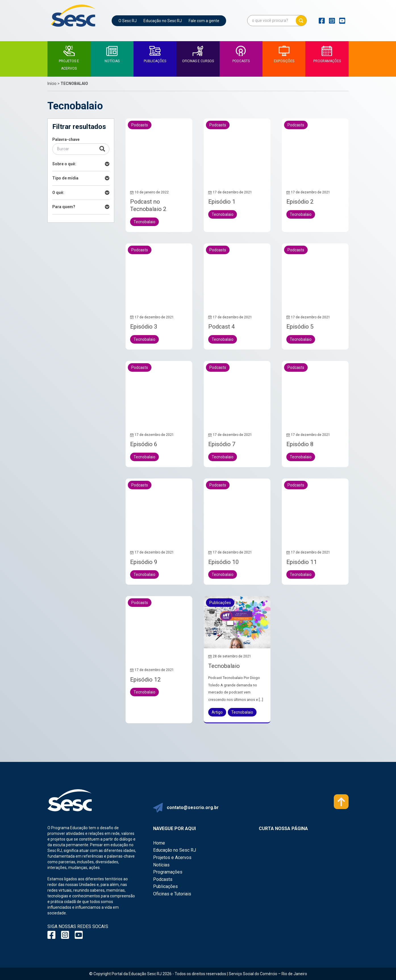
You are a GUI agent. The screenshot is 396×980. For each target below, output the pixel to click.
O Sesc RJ (128, 21)
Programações (168, 872)
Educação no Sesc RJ (163, 21)
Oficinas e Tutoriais (172, 894)
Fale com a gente (204, 21)
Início (52, 83)
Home (159, 843)
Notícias (161, 865)
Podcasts (163, 879)
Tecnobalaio (224, 666)
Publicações (165, 886)
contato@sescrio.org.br (193, 807)
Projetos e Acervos (172, 857)
